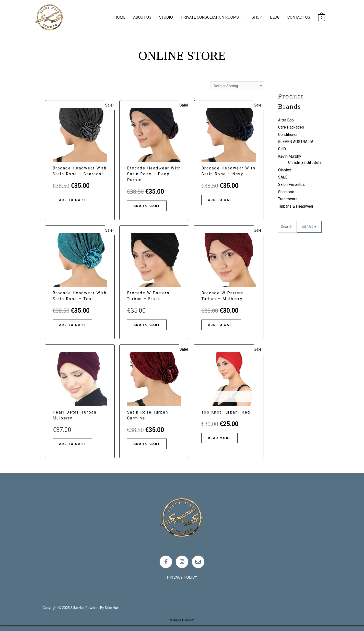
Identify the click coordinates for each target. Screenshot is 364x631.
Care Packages (291, 127)
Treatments (288, 199)
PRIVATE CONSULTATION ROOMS (210, 17)
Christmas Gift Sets (305, 162)
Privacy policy (182, 584)
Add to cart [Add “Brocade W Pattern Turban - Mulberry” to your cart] (224, 327)
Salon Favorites (291, 185)
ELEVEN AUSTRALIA (296, 142)
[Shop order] (236, 86)
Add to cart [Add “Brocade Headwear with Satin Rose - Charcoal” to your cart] (75, 201)
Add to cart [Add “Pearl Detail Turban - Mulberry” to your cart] (75, 447)
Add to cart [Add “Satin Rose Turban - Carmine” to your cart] (150, 447)
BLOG (275, 17)
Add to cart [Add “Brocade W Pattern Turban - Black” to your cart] (150, 327)
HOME (120, 17)
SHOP (257, 17)
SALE (283, 177)
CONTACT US (299, 17)
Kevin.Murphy (290, 156)
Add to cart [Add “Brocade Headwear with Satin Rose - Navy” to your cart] (224, 201)
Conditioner (288, 135)
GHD (282, 149)
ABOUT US (142, 17)
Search (309, 227)
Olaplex (285, 170)
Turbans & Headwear (296, 206)
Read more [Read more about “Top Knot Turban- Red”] (222, 441)
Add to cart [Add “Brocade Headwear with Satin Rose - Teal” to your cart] (75, 327)
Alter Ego (286, 120)
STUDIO (166, 17)
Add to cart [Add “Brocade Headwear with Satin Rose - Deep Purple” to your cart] (150, 207)
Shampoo (286, 192)
